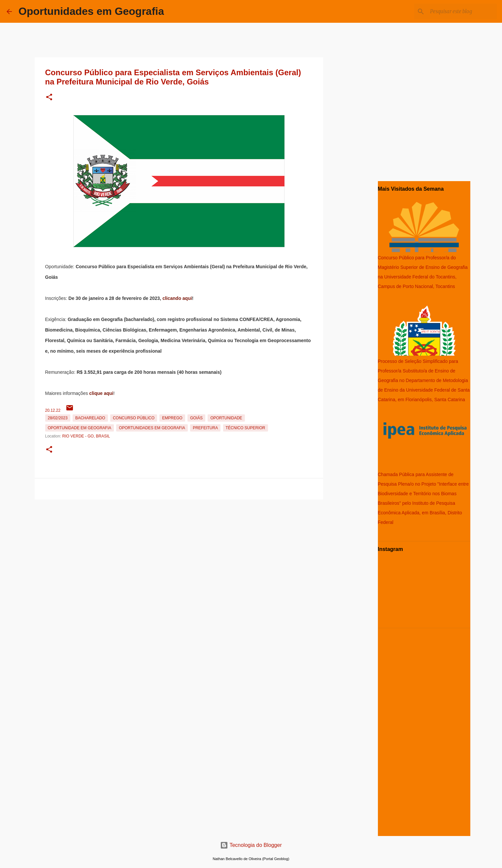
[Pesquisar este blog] (462, 12)
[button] (49, 97)
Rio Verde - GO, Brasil (86, 436)
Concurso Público (134, 418)
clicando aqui (177, 298)
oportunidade (226, 418)
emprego (172, 418)
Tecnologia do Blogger (251, 845)
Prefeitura (205, 428)
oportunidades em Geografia (152, 428)
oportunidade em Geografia (80, 428)
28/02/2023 (58, 418)
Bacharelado (90, 418)
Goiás (196, 418)
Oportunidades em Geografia (91, 11)
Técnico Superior (246, 428)
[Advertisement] (179, 548)
